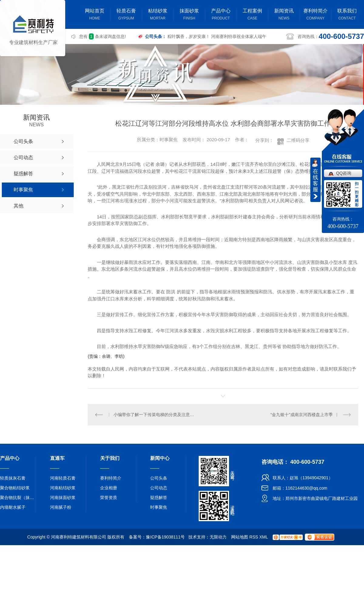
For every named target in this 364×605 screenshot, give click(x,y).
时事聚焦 (159, 507)
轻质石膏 (126, 15)
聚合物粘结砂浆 (15, 487)
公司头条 (159, 478)
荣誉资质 (109, 497)
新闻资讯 (284, 15)
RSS (254, 537)
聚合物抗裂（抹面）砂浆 (18, 497)
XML (264, 537)
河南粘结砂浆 (63, 487)
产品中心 (221, 15)
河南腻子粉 (61, 507)
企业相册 (109, 487)
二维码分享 (298, 140)
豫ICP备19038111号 (165, 537)
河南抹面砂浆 (63, 497)
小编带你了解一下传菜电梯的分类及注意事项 (155, 414)
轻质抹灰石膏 (13, 478)
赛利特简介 (315, 15)
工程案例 (252, 15)
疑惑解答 (159, 497)
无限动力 (218, 537)
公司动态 (159, 487)
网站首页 (95, 15)
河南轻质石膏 (63, 478)
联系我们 (347, 15)
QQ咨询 (344, 173)
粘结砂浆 (158, 15)
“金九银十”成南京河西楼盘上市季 (302, 414)
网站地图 (240, 537)
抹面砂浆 (189, 15)
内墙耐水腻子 (13, 507)
